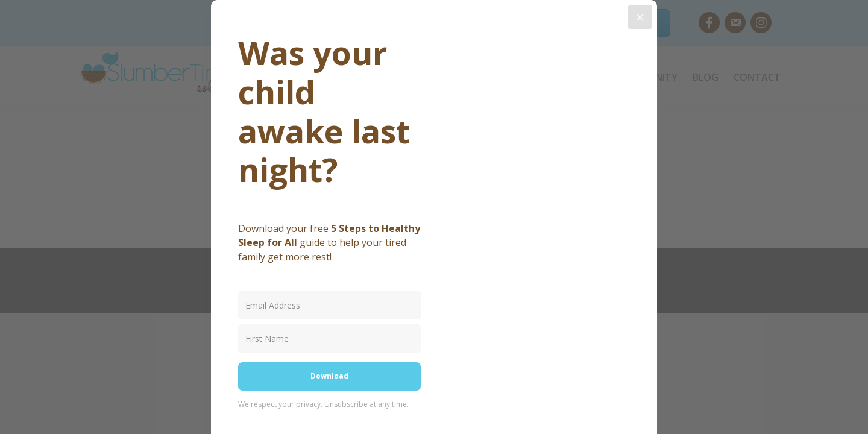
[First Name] (329, 338)
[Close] (640, 17)
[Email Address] (329, 305)
